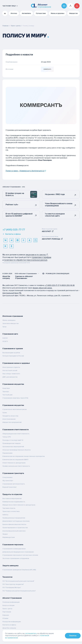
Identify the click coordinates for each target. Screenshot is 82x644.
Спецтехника (7, 477)
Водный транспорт (10, 487)
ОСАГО (5, 341)
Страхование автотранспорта (14, 484)
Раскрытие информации (12, 622)
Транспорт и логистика (11, 511)
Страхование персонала (13, 544)
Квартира (6, 388)
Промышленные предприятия (14, 518)
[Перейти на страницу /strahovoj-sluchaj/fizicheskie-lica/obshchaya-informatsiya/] (77, 6)
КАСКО (5, 338)
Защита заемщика (10, 566)
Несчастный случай (10, 370)
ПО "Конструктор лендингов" (13, 584)
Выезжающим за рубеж (11, 353)
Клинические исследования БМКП (15, 459)
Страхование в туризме (13, 348)
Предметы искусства (10, 416)
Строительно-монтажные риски (15, 409)
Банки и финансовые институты (14, 524)
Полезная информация (11, 602)
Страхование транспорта (13, 473)
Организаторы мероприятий (13, 447)
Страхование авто (10, 334)
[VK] (5, 240)
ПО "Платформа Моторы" (12, 587)
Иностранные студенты (11, 367)
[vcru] (35, 240)
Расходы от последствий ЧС (13, 440)
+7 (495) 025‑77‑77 (52, 285)
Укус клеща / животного (11, 374)
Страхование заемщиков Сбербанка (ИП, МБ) (19, 570)
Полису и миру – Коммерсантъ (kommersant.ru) (25, 171)
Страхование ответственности (16, 429)
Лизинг (5, 534)
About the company (6, 277)
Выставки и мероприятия (12, 498)
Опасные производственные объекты (17, 450)
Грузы (5, 412)
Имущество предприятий (12, 422)
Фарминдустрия (9, 537)
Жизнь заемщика (9, 320)
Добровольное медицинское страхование (18, 552)
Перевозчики (7, 453)
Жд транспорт (8, 481)
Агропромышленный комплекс (14, 531)
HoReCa (5, 515)
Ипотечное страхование (13, 316)
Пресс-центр (7, 609)
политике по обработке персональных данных (26, 260)
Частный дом (7, 395)
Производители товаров (11, 443)
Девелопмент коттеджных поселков (16, 521)
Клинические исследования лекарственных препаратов (24, 456)
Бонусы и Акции (8, 605)
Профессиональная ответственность (16, 466)
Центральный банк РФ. (12, 293)
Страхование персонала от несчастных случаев (20, 555)
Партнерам (7, 612)
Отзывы (5, 618)
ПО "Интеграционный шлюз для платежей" (18, 581)
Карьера (6, 615)
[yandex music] (29, 240)
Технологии (7, 577)
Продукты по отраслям (12, 494)
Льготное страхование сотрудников (16, 558)
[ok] (11, 246)
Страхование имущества (13, 384)
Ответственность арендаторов (14, 463)
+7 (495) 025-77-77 (14, 230)
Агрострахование (9, 419)
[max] (17, 240)
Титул (4, 327)
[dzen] (23, 240)
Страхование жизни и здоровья (16, 363)
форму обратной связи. (43, 288)
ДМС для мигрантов (10, 377)
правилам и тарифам (41, 257)
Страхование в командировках (14, 549)
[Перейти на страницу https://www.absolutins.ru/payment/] (64, 6)
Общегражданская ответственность (16, 434)
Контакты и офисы (12, 234)
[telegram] (11, 240)
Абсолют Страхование (12, 598)
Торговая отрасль (9, 508)
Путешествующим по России (13, 356)
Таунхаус (6, 391)
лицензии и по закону (37, 255)
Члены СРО (7, 437)
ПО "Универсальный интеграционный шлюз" (19, 591)
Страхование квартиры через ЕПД (15, 398)
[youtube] (5, 246)
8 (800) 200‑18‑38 (67, 285)
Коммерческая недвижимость (14, 502)
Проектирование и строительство (15, 527)
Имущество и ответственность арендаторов (19, 505)
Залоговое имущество (11, 323)
